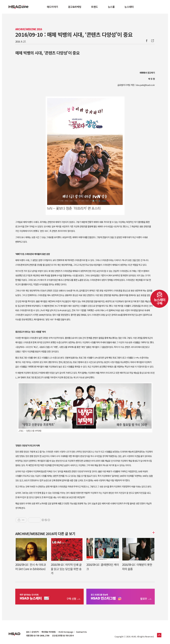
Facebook (147, 41)
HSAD (14, 632)
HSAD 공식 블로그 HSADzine (19, 7)
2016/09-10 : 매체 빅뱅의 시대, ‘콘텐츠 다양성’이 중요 (74, 34)
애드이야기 (52, 7)
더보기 (153, 533)
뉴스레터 (129, 7)
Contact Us (81, 632)
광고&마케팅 (75, 7)
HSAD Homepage (66, 632)
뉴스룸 (111, 7)
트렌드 (95, 7)
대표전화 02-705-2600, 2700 (38, 636)
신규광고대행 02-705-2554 (63, 636)
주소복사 (152, 41)
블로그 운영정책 (32, 632)
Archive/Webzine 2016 (29, 29)
